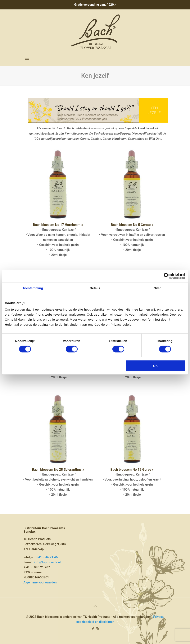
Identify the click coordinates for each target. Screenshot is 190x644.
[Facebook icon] (93, 629)
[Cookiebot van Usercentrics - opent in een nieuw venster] (167, 276)
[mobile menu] (27, 60)
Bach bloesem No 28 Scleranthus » (58, 470)
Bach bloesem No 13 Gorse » (132, 470)
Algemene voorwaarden (40, 582)
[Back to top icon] (95, 606)
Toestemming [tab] (33, 288)
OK (156, 366)
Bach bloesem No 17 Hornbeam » (58, 225)
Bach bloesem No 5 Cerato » (132, 225)
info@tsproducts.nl (47, 562)
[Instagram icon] (97, 629)
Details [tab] (95, 288)
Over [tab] (157, 288)
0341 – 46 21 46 (46, 557)
